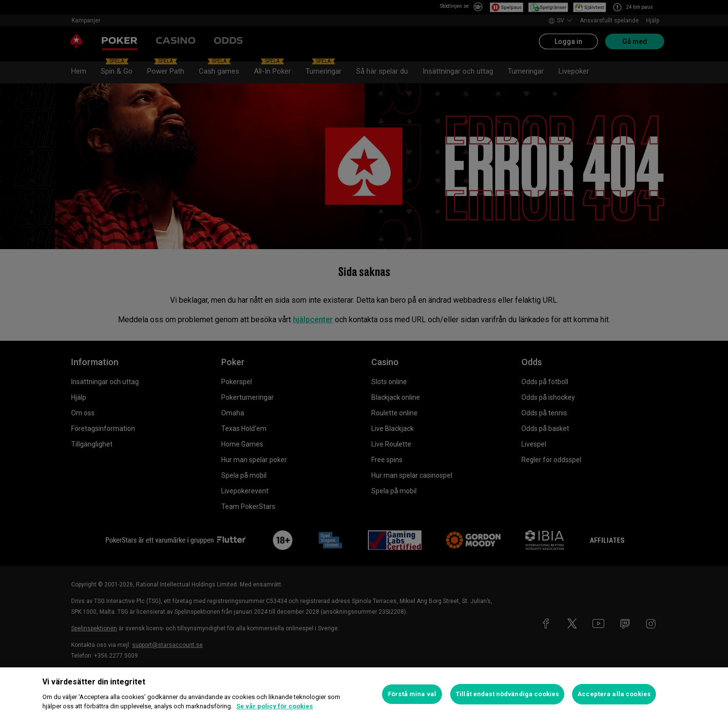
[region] (364, 694)
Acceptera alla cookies (614, 694)
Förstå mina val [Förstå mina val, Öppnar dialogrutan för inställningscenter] (412, 694)
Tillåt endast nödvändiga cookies (507, 694)
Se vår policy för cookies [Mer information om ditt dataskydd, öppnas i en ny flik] (275, 706)
